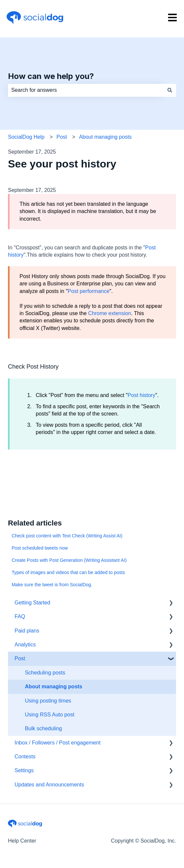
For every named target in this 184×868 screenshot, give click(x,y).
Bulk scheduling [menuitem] (43, 728)
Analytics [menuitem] (25, 645)
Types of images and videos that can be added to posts (68, 572)
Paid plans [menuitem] (27, 631)
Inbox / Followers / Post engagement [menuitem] (58, 743)
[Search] (170, 90)
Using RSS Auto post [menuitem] (49, 715)
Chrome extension (110, 313)
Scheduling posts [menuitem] (45, 673)
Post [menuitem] (20, 658)
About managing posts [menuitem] (53, 687)
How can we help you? (51, 76)
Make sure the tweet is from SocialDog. (52, 585)
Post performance (88, 291)
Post (62, 137)
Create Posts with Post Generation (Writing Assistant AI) (69, 560)
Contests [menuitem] (25, 757)
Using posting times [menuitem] (48, 701)
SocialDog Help (26, 137)
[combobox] (86, 90)
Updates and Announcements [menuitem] (49, 785)
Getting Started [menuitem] (32, 603)
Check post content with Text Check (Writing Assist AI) (67, 536)
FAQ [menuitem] (20, 616)
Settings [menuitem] (24, 770)
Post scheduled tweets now (40, 548)
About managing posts (105, 137)
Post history (142, 395)
